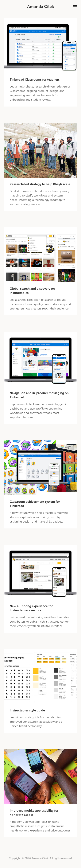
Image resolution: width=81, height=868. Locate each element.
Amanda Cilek (41, 7)
